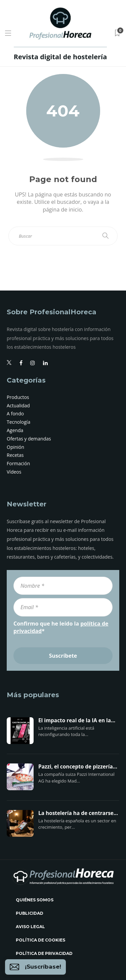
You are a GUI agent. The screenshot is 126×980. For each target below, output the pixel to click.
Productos (18, 397)
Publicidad (30, 913)
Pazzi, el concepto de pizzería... (78, 767)
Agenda (15, 430)
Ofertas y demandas (29, 439)
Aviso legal (30, 927)
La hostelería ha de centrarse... (78, 813)
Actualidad (18, 405)
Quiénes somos (35, 900)
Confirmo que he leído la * (61, 627)
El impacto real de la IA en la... (77, 721)
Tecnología (18, 422)
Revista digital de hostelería (60, 57)
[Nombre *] (63, 586)
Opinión (15, 447)
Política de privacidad (44, 953)
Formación (18, 463)
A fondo (15, 414)
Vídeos (14, 472)
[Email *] (63, 607)
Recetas (15, 455)
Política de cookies (40, 940)
